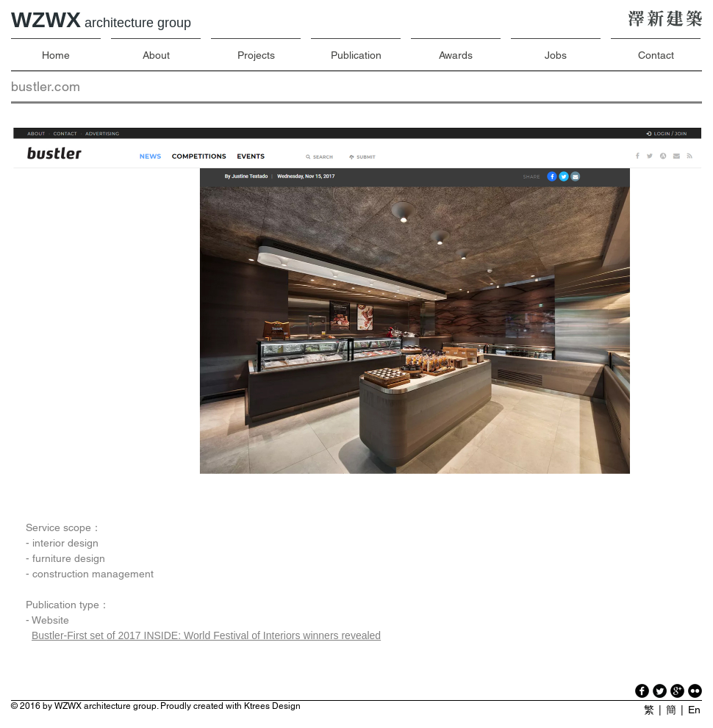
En (694, 710)
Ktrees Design (272, 706)
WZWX (101, 19)
